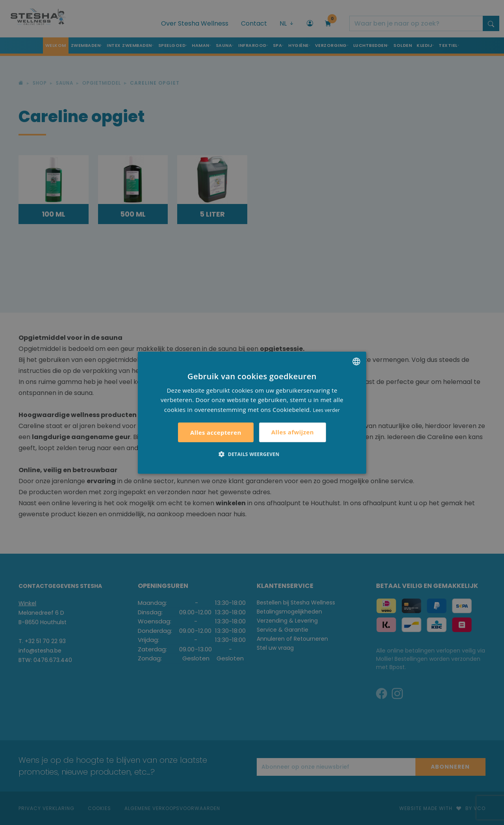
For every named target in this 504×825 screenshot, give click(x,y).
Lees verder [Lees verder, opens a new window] (327, 410)
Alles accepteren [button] (216, 432)
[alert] (252, 412)
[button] (252, 454)
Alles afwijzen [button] (293, 432)
